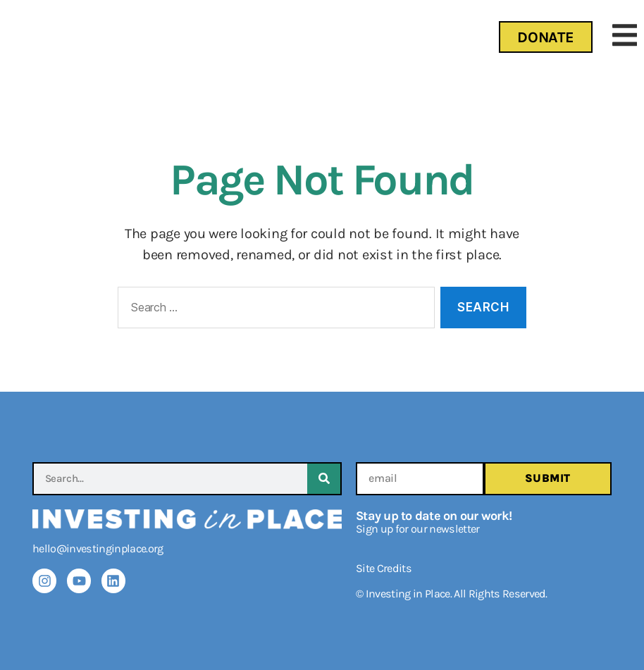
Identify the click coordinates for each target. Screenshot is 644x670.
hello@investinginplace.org (98, 548)
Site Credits (384, 568)
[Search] (324, 479)
